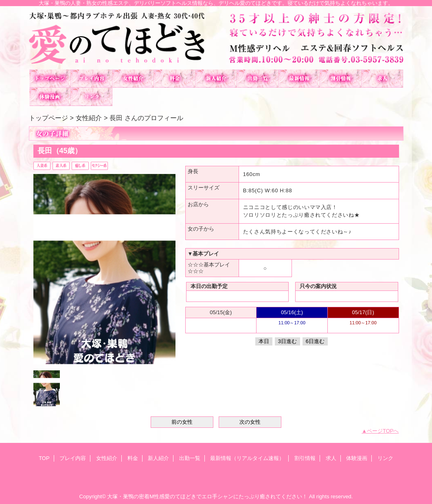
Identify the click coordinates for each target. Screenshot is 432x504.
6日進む (315, 341)
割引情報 (341, 78)
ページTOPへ (383, 431)
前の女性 (182, 422)
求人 (382, 78)
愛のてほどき (216, 38)
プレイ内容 (92, 78)
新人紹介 (216, 78)
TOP (50, 78)
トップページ (48, 118)
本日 (264, 341)
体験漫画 (50, 97)
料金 (175, 78)
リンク (92, 97)
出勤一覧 (258, 78)
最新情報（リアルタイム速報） (299, 78)
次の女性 (250, 422)
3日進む (287, 341)
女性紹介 (133, 78)
